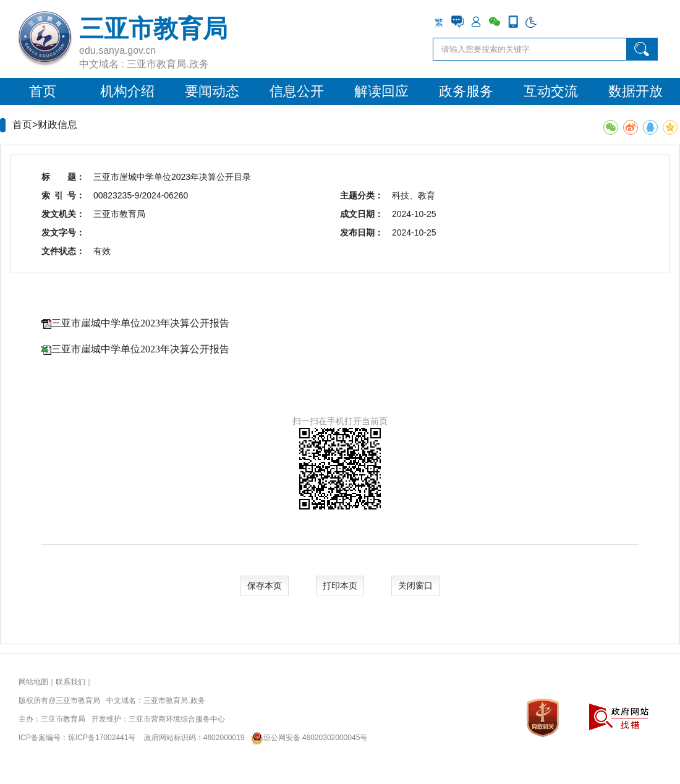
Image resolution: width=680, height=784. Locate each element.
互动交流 (551, 91)
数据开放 (635, 91)
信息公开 (297, 91)
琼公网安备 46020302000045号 (307, 738)
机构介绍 (127, 91)
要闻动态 (212, 91)
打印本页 (340, 586)
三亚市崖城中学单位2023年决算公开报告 (140, 323)
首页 (43, 91)
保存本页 (265, 586)
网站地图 (33, 682)
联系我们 (70, 682)
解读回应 (381, 91)
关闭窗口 (415, 586)
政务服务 (466, 91)
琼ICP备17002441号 (102, 738)
